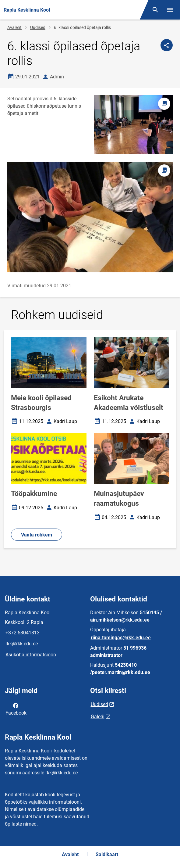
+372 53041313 (23, 633)
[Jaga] (167, 45)
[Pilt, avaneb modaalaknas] (90, 217)
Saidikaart (107, 854)
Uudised (38, 27)
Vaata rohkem (37, 535)
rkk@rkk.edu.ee (22, 644)
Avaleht (14, 27)
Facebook (16, 709)
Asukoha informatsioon (31, 655)
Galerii (98, 717)
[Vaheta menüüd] (170, 10)
